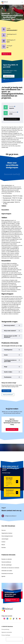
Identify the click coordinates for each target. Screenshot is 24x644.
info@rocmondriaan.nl (9, 516)
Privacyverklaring (5, 629)
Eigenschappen (6, 214)
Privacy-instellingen (6, 635)
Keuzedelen (5, 210)
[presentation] (14, 639)
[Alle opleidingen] (7, 8)
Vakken (4, 206)
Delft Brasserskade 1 (12, 30)
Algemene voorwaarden (7, 632)
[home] (5, 2)
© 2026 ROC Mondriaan (7, 626)
